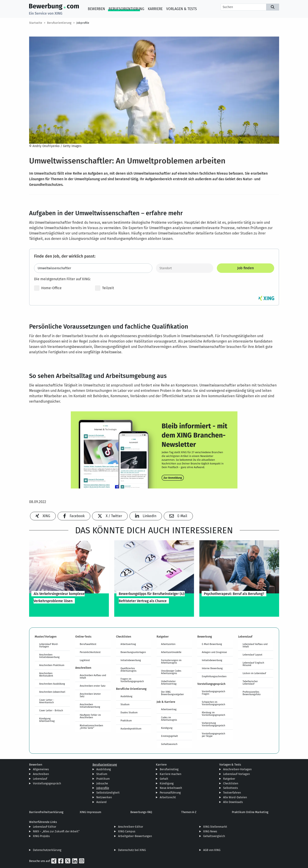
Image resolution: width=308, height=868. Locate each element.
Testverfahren (232, 793)
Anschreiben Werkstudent (46, 674)
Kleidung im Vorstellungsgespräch (213, 714)
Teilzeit (104, 288)
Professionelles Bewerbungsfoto (252, 693)
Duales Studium (129, 712)
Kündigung (167, 728)
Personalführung (170, 793)
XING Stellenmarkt (215, 827)
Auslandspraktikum (131, 729)
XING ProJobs (41, 836)
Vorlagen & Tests (182, 9)
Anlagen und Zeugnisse (214, 652)
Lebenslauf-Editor (45, 827)
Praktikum (126, 720)
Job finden (246, 268)
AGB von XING (212, 850)
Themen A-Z (189, 812)
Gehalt (164, 779)
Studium (125, 704)
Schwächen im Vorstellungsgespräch (213, 703)
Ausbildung (126, 696)
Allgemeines (41, 769)
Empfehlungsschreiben (214, 676)
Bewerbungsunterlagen (133, 652)
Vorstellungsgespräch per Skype (213, 735)
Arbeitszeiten (168, 644)
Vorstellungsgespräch (47, 783)
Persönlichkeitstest (90, 652)
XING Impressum (90, 812)
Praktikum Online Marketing (250, 812)
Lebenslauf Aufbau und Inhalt (255, 645)
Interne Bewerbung (212, 668)
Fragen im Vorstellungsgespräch (132, 680)
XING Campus (127, 831)
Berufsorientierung (126, 9)
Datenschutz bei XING (132, 850)
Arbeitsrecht (168, 797)
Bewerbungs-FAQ (141, 812)
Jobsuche (102, 783)
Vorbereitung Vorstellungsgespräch (213, 724)
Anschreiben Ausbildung (52, 684)
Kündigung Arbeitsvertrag (47, 720)
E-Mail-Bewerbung (212, 644)
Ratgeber (229, 779)
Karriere (155, 9)
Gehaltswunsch (169, 744)
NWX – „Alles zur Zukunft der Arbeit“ (56, 831)
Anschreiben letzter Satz (90, 695)
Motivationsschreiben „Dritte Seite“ (91, 727)
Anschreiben (41, 774)
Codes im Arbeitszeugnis (169, 719)
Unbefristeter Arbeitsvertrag (169, 682)
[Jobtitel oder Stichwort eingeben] (93, 268)
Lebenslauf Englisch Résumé (253, 664)
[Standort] (185, 268)
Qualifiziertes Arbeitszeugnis (128, 669)
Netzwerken (104, 797)
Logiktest (85, 660)
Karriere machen (170, 774)
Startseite (36, 23)
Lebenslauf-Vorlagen (236, 774)
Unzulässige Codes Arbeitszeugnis (171, 672)
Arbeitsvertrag (128, 644)
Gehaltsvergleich (214, 836)
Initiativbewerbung (131, 660)
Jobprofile (83, 23)
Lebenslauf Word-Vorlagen (49, 645)
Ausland (101, 802)
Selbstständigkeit (108, 793)
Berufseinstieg (169, 769)
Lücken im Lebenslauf (254, 673)
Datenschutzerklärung (47, 850)
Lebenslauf (40, 779)
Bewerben (96, 9)
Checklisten (231, 783)
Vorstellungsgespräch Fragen (213, 693)
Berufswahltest (88, 644)
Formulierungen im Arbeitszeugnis (171, 661)
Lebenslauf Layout (252, 655)
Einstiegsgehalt (169, 736)
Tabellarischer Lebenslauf (250, 682)
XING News (210, 831)
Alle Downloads (233, 802)
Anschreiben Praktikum (52, 665)
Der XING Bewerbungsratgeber (172, 693)
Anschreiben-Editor (131, 827)
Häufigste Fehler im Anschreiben (90, 716)
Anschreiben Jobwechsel (52, 692)
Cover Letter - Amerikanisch (47, 701)
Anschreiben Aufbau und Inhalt (93, 676)
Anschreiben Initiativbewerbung (49, 656)
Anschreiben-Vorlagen (237, 769)
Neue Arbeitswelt (171, 788)
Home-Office (48, 288)
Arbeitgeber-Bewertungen (135, 836)
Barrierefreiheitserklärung (46, 812)
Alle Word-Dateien (235, 797)
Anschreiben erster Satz (93, 686)
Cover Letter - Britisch (51, 710)
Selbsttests (230, 788)
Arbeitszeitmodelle (171, 652)
